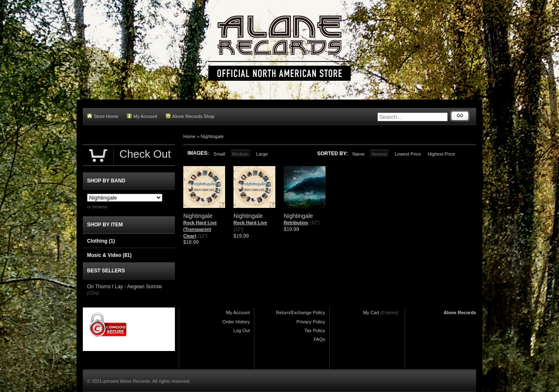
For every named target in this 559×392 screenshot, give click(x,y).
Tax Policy (315, 331)
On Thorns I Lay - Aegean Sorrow (124, 287)
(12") (203, 236)
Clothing (101, 241)
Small (219, 154)
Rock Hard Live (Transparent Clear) (200, 229)
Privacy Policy (311, 322)
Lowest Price (408, 154)
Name (358, 154)
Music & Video (109, 255)
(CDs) (93, 293)
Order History (236, 322)
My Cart (371, 313)
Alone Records (460, 313)
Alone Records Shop (190, 116)
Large (262, 154)
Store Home (103, 116)
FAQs (319, 339)
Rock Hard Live (250, 223)
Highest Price (441, 154)
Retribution (296, 223)
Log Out (242, 331)
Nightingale (212, 136)
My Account (142, 116)
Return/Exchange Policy (301, 313)
